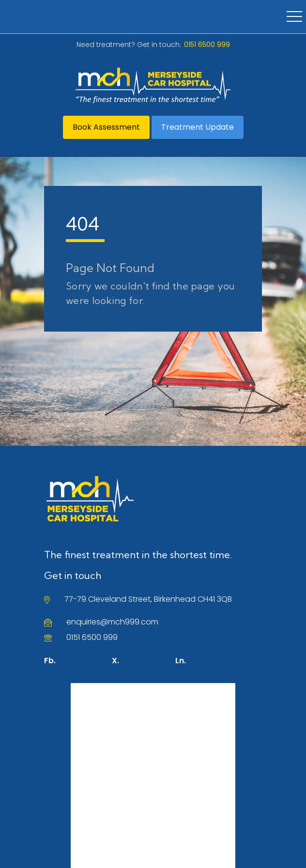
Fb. (50, 661)
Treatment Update (198, 127)
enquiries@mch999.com (112, 622)
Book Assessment (106, 127)
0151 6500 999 (92, 637)
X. (115, 661)
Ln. (181, 661)
